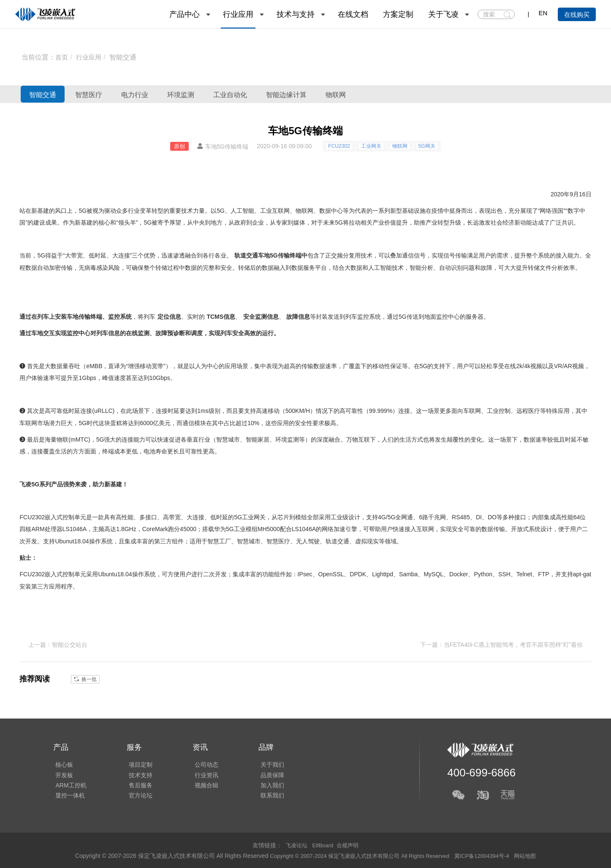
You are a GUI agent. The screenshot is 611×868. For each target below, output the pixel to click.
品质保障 (264, 773)
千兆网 (437, 517)
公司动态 (200, 762)
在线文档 (353, 14)
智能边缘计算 (361, 94)
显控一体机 (68, 797)
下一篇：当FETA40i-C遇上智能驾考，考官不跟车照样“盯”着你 (502, 644)
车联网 (472, 411)
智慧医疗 (109, 94)
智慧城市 (228, 439)
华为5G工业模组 (236, 529)
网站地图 (534, 855)
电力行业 (168, 94)
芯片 (283, 517)
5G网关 (427, 146)
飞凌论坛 (295, 844)
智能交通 (125, 57)
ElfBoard (323, 844)
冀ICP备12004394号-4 (489, 855)
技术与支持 (296, 14)
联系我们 (264, 797)
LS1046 (302, 529)
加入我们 (264, 785)
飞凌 (25, 484)
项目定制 (136, 762)
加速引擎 (345, 529)
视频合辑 (200, 785)
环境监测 (227, 94)
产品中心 (185, 14)
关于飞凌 (443, 14)
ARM (38, 529)
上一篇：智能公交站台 (58, 644)
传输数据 (313, 366)
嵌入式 (54, 517)
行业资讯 (200, 773)
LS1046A (75, 529)
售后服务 (136, 785)
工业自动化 (290, 94)
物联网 (424, 94)
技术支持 (136, 773)
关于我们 (264, 762)
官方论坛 (136, 797)
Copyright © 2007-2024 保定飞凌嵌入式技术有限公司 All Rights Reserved (358, 855)
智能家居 (258, 439)
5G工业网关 (250, 517)
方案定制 (398, 14)
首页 (62, 57)
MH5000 (269, 529)
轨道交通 (246, 255)
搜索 (507, 15)
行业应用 (238, 14)
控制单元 (74, 517)
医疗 (534, 411)
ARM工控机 (69, 785)
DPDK (358, 574)
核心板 (62, 762)
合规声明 (349, 844)
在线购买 (577, 15)
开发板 (62, 773)
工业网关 (371, 146)
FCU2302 (339, 146)
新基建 (40, 211)
